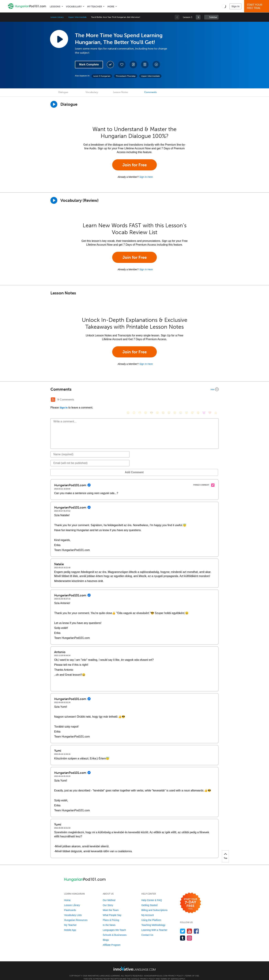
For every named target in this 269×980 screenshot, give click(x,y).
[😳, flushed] (134, 400)
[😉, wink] (175, 400)
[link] (198, 17)
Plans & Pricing (111, 915)
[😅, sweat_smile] (169, 400)
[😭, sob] (181, 400)
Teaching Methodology (153, 920)
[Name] (90, 449)
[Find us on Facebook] (196, 926)
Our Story (108, 900)
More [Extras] (111, 7)
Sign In (235, 6)
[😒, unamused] (146, 400)
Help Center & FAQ (152, 895)
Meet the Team (111, 905)
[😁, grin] (140, 400)
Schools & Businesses (115, 930)
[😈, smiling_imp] (204, 400)
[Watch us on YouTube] (189, 926)
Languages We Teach (114, 925)
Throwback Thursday (126, 76)
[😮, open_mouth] (198, 400)
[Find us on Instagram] (189, 933)
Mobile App (70, 925)
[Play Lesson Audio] (59, 39)
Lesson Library (57, 17)
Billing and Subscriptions (154, 905)
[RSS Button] (53, 400)
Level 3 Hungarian (102, 76)
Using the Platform (151, 915)
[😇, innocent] (186, 400)
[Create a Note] (133, 65)
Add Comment (68, 467)
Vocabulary (74, 7)
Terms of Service (170, 974)
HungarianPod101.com (156, 971)
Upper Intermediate (77, 17)
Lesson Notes (121, 92)
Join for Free (135, 165)
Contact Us (147, 930)
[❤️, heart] (210, 400)
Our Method (109, 895)
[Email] (90, 458)
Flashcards (70, 905)
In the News (109, 920)
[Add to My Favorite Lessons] (122, 65)
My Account (148, 910)
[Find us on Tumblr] (183, 933)
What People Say (112, 910)
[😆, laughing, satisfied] (163, 400)
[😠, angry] (157, 400)
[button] (224, 6)
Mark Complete (89, 64)
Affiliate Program (112, 940)
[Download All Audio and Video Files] (156, 65)
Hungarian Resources (76, 915)
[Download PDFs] (145, 65)
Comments (150, 92)
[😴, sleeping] (192, 400)
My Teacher (95, 7)
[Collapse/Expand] (134, 389)
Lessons (55, 7)
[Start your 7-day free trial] (191, 898)
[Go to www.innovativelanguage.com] (134, 963)
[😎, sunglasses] (151, 400)
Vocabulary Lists (73, 910)
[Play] (54, 200)
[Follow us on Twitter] (183, 926)
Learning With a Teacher (154, 925)
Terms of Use (192, 971)
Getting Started (149, 900)
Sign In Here (146, 177)
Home (67, 895)
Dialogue (63, 92)
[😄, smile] (128, 400)
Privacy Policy (176, 971)
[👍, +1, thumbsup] (216, 400)
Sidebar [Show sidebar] (213, 17)
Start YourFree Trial (257, 6)
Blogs (106, 935)
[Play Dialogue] (54, 104)
